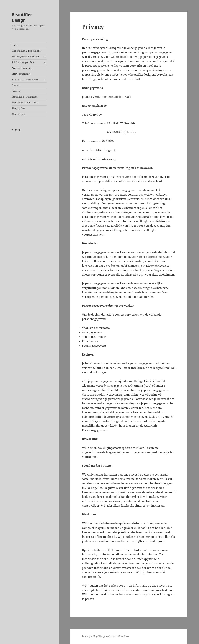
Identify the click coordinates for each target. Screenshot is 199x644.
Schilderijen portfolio (23, 62)
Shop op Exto (19, 114)
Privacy (16, 91)
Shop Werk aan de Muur (25, 102)
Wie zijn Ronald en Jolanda (26, 51)
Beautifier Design (22, 17)
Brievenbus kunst (21, 74)
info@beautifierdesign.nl (99, 159)
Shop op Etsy (18, 108)
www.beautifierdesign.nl (99, 150)
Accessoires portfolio (23, 68)
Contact (16, 85)
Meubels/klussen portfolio (25, 57)
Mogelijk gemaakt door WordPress (111, 636)
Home (15, 45)
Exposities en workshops (24, 97)
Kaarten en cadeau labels (25, 80)
